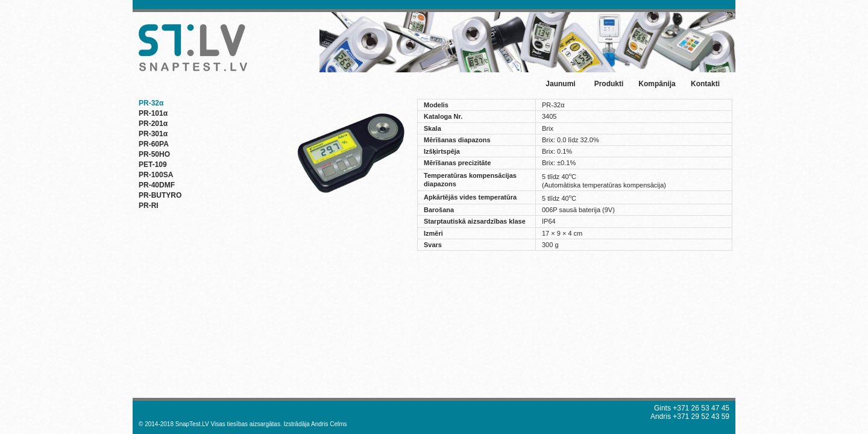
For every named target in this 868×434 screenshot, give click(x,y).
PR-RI (149, 206)
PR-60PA (154, 144)
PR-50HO (154, 154)
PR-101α (153, 113)
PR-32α (151, 103)
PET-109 (153, 165)
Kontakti (705, 84)
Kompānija (657, 84)
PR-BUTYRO (160, 195)
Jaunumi (560, 84)
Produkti (609, 84)
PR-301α (153, 134)
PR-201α (153, 124)
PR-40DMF (157, 185)
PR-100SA (156, 175)
